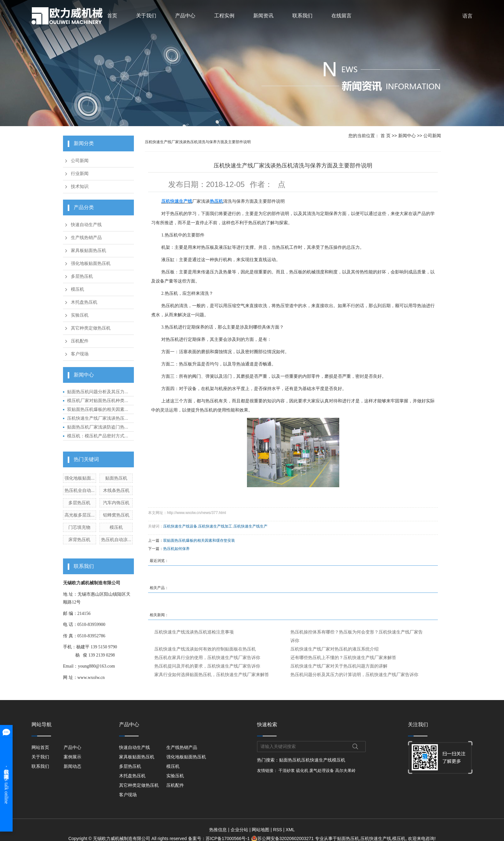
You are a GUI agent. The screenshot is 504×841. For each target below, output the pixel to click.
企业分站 (239, 830)
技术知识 (80, 187)
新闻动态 (73, 766)
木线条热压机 (116, 490)
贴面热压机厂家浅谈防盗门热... (98, 427)
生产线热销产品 (86, 238)
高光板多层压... (80, 515)
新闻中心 (407, 136)
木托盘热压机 (84, 302)
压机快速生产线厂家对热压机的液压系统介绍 (335, 649)
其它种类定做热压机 (91, 328)
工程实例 (224, 16)
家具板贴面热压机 (89, 251)
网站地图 (261, 830)
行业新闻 (80, 174)
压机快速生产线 (317, 760)
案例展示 (73, 757)
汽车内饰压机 (116, 503)
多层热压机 (82, 276)
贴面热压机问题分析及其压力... (98, 392)
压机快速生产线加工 (215, 526)
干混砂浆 (287, 771)
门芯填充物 (79, 527)
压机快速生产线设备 (180, 526)
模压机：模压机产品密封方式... (98, 436)
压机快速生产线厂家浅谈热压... (98, 418)
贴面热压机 (116, 478)
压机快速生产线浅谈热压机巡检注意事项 (194, 632)
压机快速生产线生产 (250, 526)
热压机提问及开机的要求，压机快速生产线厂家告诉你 (207, 666)
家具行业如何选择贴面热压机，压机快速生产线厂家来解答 (212, 675)
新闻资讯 (263, 16)
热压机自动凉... (116, 540)
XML (290, 830)
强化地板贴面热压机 (91, 263)
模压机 (77, 289)
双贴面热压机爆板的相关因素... (98, 409)
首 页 (386, 136)
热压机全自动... (80, 490)
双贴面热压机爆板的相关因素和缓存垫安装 (199, 540)
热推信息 (218, 830)
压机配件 (80, 341)
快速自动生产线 (86, 225)
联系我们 (302, 16)
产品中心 (185, 16)
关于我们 (146, 16)
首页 (112, 16)
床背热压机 (79, 540)
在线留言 (341, 16)
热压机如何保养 (176, 549)
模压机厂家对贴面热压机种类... (98, 400)
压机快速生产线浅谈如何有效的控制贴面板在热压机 (205, 649)
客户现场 (80, 354)
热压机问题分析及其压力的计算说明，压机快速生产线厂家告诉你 (354, 675)
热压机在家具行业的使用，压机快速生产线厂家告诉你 (207, 657)
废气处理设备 (322, 771)
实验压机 (80, 315)
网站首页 (40, 747)
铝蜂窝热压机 (116, 515)
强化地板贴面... (80, 478)
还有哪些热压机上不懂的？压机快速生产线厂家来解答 (343, 657)
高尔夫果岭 (345, 771)
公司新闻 (80, 161)
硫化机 (302, 771)
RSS (278, 830)
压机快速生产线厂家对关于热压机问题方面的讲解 (339, 666)
